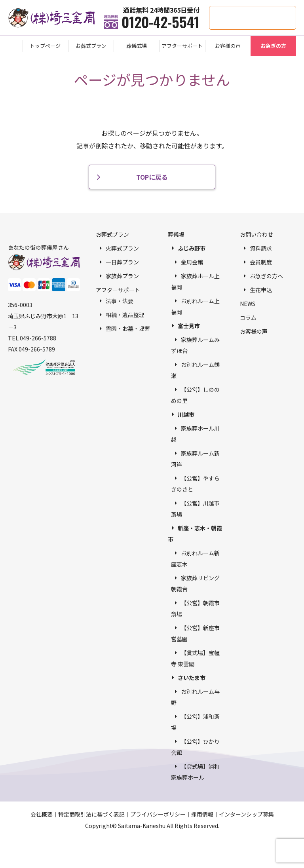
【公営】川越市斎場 (195, 509)
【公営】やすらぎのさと (195, 484)
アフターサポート (182, 46)
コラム (248, 317)
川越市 (186, 414)
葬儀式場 (137, 46)
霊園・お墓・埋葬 (128, 329)
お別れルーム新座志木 (195, 558)
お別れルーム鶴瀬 (195, 370)
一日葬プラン (122, 262)
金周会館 (192, 262)
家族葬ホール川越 (195, 434)
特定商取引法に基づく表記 (91, 814)
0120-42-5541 (161, 22)
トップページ (45, 46)
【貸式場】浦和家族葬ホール (195, 772)
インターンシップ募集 (246, 814)
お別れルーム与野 (195, 697)
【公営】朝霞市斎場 (195, 608)
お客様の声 (228, 46)
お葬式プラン (91, 46)
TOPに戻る (152, 177)
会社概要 (42, 814)
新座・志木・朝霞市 (195, 534)
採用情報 (202, 814)
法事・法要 (120, 301)
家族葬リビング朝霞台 (195, 583)
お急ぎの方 (273, 46)
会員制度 (261, 262)
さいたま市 (192, 678)
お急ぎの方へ (266, 276)
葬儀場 (176, 234)
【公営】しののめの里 (195, 395)
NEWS (248, 304)
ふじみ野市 (192, 248)
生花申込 (261, 290)
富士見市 (189, 326)
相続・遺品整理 (125, 315)
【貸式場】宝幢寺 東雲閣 (195, 658)
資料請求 (261, 248)
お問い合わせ (256, 234)
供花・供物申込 (296, 10)
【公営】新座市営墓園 (195, 633)
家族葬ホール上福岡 (195, 281)
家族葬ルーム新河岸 (195, 459)
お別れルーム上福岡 (195, 306)
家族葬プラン (122, 276)
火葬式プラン (122, 248)
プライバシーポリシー (158, 814)
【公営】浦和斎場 (195, 722)
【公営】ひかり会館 (195, 747)
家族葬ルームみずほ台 (195, 345)
